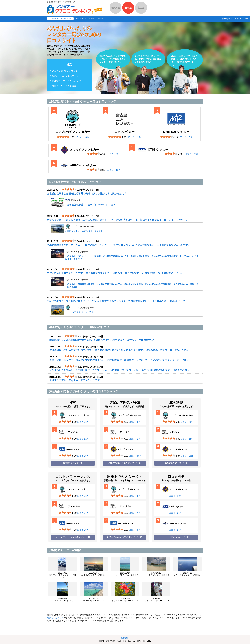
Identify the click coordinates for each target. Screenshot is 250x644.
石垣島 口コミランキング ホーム (90, 18)
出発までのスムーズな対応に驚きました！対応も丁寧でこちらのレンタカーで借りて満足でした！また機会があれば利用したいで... (117, 301)
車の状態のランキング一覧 (176, 463)
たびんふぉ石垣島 (55, 618)
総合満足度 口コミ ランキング (67, 71)
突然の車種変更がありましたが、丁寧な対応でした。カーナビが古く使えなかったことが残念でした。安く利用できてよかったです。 (119, 245)
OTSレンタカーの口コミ (62, 600)
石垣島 (128, 8)
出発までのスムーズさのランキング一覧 (125, 537)
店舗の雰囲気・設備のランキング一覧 (125, 463)
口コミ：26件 (175, 513)
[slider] (63, 137)
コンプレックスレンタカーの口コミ (62, 575)
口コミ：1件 (83, 439)
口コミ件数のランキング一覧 (176, 537)
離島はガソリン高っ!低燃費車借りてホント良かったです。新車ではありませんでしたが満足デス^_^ (103, 340)
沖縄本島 (116, 8)
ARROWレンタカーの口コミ (94, 574)
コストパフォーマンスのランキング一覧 (73, 537)
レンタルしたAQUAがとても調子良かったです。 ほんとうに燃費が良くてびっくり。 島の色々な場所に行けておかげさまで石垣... (119, 370)
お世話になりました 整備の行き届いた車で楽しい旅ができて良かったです (87, 193)
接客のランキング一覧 (73, 463)
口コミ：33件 (135, 456)
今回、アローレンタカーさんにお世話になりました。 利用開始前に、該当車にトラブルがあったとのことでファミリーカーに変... (119, 360)
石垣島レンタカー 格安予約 (60, 18)
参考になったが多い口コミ (65, 76)
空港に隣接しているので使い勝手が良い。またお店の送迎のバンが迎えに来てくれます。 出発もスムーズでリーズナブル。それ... (119, 350)
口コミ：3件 (83, 456)
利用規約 (125, 638)
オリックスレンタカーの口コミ (125, 574)
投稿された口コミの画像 (64, 86)
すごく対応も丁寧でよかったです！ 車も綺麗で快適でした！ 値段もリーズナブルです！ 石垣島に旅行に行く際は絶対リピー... (115, 273)
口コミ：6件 (83, 422)
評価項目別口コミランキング (66, 81)
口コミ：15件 (175, 530)
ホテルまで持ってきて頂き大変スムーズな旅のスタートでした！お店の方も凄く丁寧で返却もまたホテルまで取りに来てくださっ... (117, 220)
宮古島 (141, 8)
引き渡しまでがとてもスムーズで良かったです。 (76, 380)
